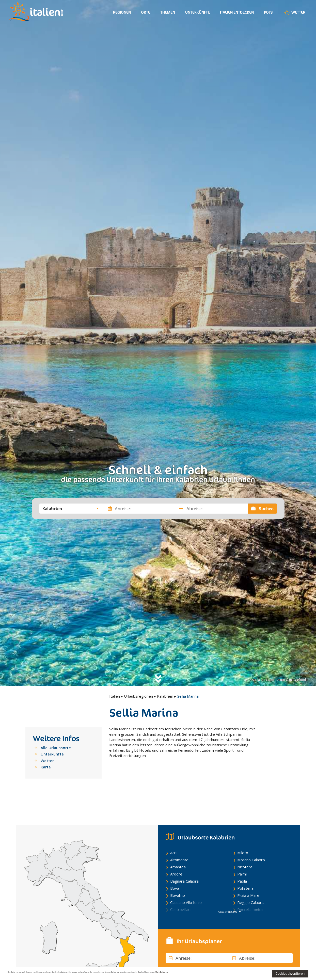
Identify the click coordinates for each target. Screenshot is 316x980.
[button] (70, 508)
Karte (46, 767)
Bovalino (178, 871)
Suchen (262, 508)
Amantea (178, 843)
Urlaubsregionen (138, 696)
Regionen (122, 12)
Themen (168, 12)
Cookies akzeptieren (290, 974)
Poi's (268, 12)
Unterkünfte (197, 12)
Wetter (294, 13)
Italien (115, 696)
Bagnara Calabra (184, 857)
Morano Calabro (251, 836)
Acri (173, 829)
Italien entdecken (237, 12)
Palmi (242, 850)
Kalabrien (165, 696)
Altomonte (179, 836)
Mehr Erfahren (246, 973)
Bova (175, 864)
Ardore (176, 850)
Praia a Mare (248, 871)
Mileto (243, 829)
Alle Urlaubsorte (56, 748)
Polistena (245, 864)
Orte (146, 12)
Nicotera (245, 843)
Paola (242, 857)
